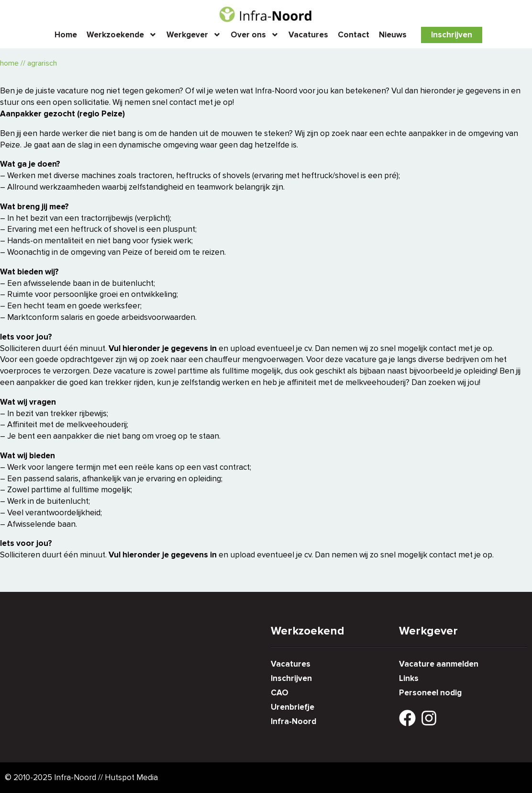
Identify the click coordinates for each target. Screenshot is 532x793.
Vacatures (308, 35)
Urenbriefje (293, 707)
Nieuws (393, 35)
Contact (354, 35)
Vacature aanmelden (439, 664)
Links (409, 678)
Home (66, 35)
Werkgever (194, 35)
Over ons (255, 35)
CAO (280, 693)
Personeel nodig (430, 693)
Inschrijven (452, 35)
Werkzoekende (122, 35)
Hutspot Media (131, 777)
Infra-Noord (294, 721)
